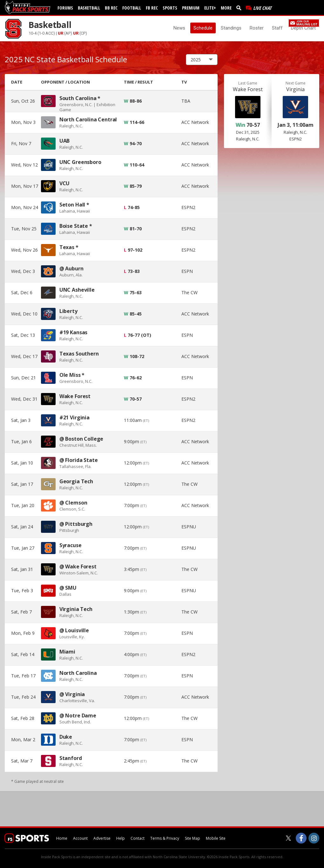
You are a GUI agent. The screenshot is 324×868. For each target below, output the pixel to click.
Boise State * (76, 226)
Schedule (203, 28)
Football (132, 8)
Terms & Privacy (165, 838)
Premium (191, 8)
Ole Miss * (72, 375)
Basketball (89, 8)
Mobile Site (216, 838)
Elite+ (210, 8)
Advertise (102, 838)
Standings (231, 28)
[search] (240, 8)
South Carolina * (80, 98)
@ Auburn (71, 268)
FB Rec (152, 8)
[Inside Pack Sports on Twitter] (288, 838)
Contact (138, 838)
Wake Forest (75, 396)
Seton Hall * (74, 205)
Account (80, 838)
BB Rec (111, 8)
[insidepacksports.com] (29, 7)
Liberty (68, 311)
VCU (65, 183)
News (179, 28)
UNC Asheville (77, 290)
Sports (170, 8)
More (226, 8)
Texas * (69, 247)
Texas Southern (79, 354)
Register (278, 22)
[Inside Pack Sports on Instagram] (314, 838)
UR (61, 33)
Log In (261, 22)
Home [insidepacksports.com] (62, 838)
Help (121, 838)
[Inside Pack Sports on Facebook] (301, 838)
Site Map (192, 838)
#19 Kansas (73, 332)
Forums (65, 8)
